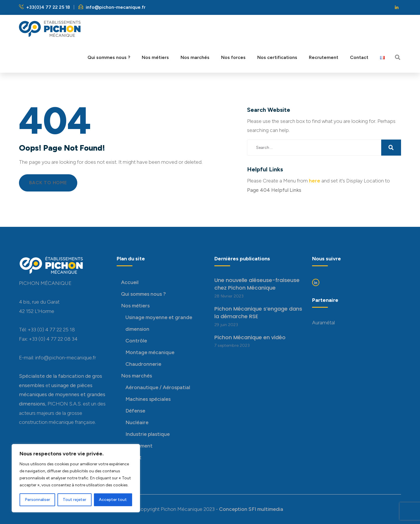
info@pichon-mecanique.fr (112, 7)
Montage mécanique (150, 352)
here (315, 181)
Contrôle (136, 341)
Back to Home (48, 183)
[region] (76, 478)
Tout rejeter (75, 500)
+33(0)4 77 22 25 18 (44, 7)
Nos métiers (135, 305)
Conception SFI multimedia (251, 509)
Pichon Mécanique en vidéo (250, 337)
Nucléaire (137, 422)
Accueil (130, 282)
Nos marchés (136, 376)
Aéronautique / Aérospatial (158, 387)
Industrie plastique (148, 434)
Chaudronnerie (143, 364)
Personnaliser (37, 500)
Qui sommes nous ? (143, 294)
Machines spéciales (148, 399)
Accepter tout (113, 500)
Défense (135, 411)
